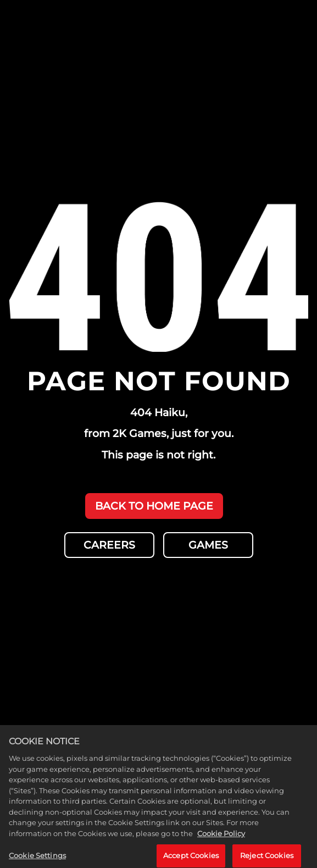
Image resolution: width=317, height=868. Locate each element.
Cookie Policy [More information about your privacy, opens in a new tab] (221, 838)
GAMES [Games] (208, 545)
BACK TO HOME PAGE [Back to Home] (154, 506)
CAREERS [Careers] (109, 545)
